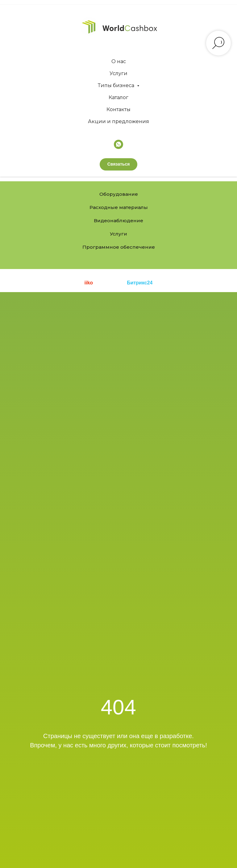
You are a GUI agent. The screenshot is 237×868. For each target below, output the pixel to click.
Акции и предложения (118, 121)
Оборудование (119, 194)
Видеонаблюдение (118, 221)
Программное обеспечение (119, 247)
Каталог (118, 97)
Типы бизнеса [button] (117, 85)
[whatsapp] (118, 144)
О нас (119, 61)
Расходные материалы (119, 207)
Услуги (118, 73)
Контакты (118, 109)
